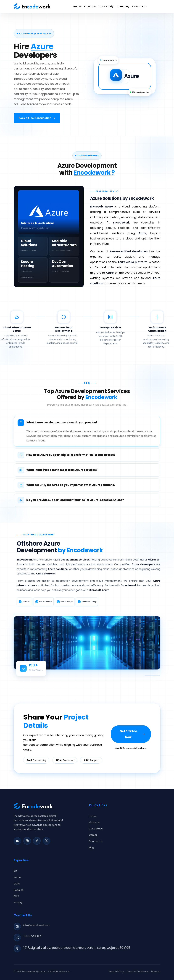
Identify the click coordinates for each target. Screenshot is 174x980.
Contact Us (140, 7)
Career (93, 835)
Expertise (90, 7)
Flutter (17, 877)
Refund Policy (116, 972)
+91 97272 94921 (32, 936)
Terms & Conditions (137, 972)
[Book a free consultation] (37, 118)
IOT (16, 871)
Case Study (106, 7)
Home (77, 7)
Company (123, 7)
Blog (91, 847)
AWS (16, 896)
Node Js (18, 890)
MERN (17, 884)
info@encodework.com (37, 925)
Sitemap (156, 972)
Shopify (18, 902)
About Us (94, 822)
